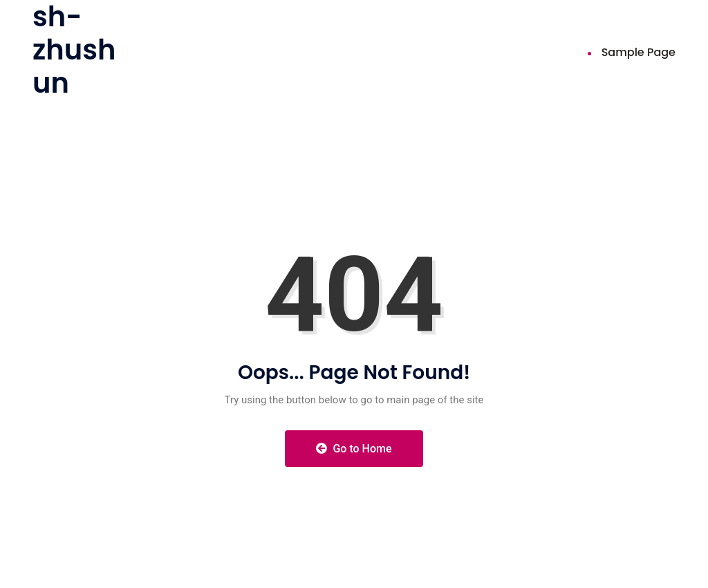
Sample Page (639, 52)
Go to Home (354, 449)
